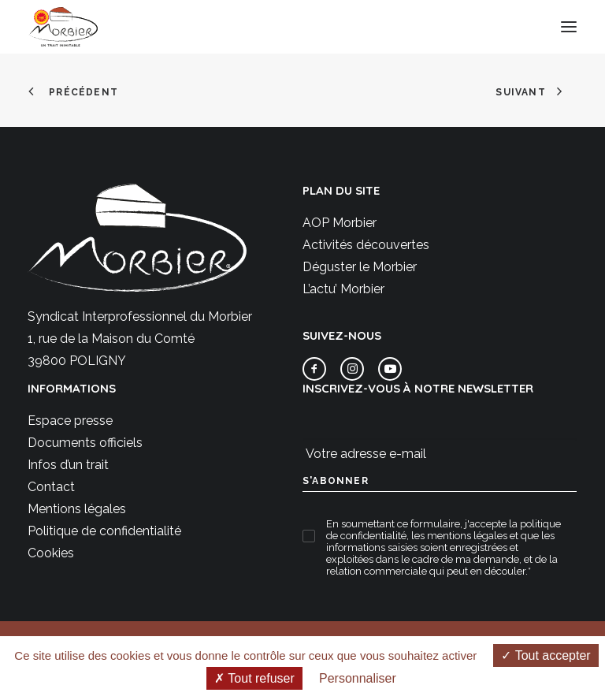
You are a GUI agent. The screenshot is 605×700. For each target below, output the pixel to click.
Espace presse (70, 421)
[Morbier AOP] (63, 27)
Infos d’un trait (68, 465)
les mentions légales (459, 536)
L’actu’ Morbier (343, 289)
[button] (569, 27)
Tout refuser (254, 678)
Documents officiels (85, 443)
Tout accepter (546, 655)
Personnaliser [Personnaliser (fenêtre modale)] (358, 678)
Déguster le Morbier (360, 267)
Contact (51, 487)
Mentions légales (77, 509)
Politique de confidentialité (104, 531)
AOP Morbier (340, 223)
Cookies (51, 553)
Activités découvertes (366, 245)
